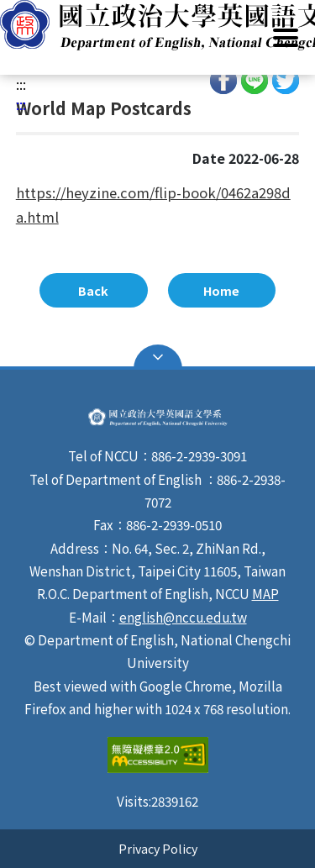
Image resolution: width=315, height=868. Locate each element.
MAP (265, 593)
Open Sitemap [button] (158, 357)
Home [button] (221, 290)
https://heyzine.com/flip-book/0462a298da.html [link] (153, 205)
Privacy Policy (158, 848)
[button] (157, 25)
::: (21, 84)
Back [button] (93, 290)
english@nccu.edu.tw (183, 617)
